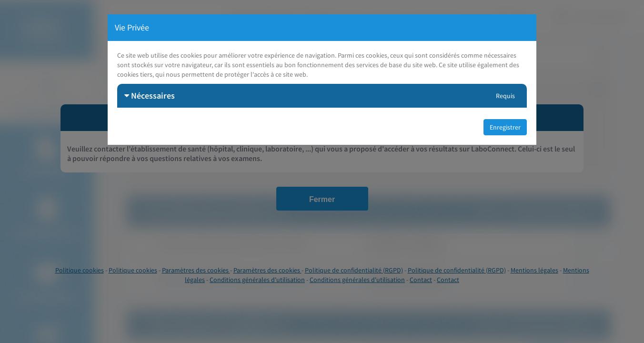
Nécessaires (150, 96)
